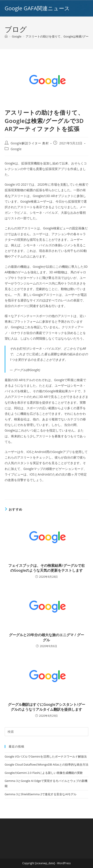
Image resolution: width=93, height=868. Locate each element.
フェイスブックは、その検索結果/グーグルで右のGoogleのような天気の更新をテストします (46, 568)
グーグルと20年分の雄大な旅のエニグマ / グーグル (46, 637)
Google (16, 149)
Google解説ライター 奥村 (30, 143)
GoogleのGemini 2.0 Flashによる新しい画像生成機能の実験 (44, 773)
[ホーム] (6, 36)
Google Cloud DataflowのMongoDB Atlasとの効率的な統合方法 (46, 764)
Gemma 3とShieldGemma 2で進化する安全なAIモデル (41, 794)
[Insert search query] (46, 732)
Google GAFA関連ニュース (37, 8)
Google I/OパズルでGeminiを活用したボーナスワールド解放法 (46, 756)
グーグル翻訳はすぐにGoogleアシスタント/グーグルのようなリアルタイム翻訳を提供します (47, 707)
